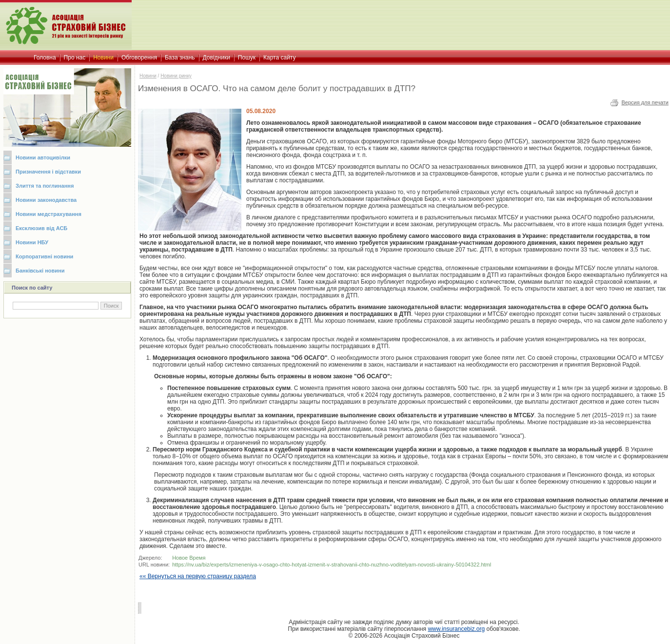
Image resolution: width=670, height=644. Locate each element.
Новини (148, 76)
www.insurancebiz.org (456, 629)
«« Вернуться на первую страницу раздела (198, 576)
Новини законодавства (46, 200)
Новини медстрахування (49, 214)
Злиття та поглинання (45, 186)
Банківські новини (40, 271)
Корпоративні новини (44, 256)
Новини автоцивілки (43, 157)
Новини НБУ (32, 242)
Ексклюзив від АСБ (41, 228)
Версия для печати (645, 102)
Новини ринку (176, 76)
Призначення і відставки (48, 172)
